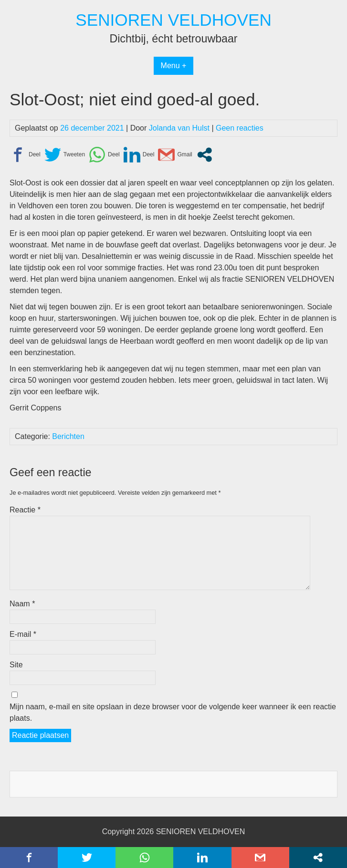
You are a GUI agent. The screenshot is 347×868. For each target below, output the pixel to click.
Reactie (25, 510)
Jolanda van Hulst (179, 128)
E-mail (23, 634)
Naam (22, 604)
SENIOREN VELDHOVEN (173, 20)
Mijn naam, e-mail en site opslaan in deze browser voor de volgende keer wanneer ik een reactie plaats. (173, 712)
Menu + (174, 66)
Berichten (68, 436)
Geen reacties (240, 128)
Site (16, 665)
